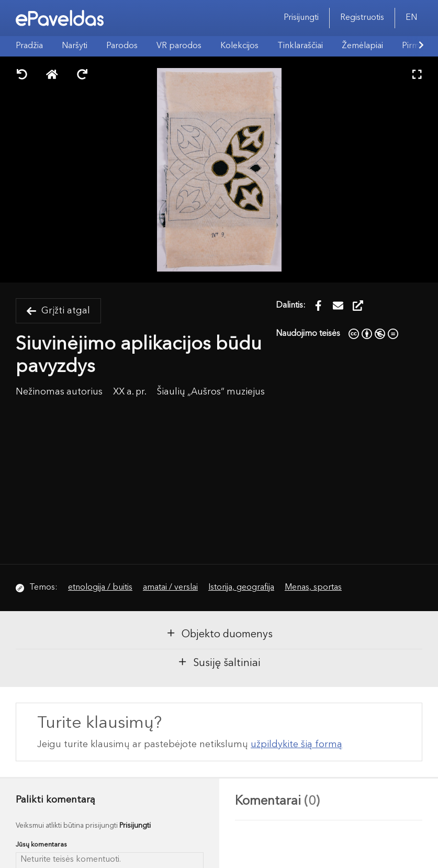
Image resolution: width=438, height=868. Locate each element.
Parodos (122, 46)
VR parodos (179, 46)
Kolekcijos (239, 46)
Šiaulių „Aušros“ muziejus (211, 392)
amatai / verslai (170, 588)
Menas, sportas (313, 588)
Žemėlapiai (362, 46)
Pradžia (29, 46)
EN (411, 18)
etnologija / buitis (100, 588)
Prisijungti (301, 18)
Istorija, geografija (241, 588)
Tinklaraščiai (300, 46)
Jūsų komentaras (41, 845)
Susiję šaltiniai (219, 662)
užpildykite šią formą (296, 745)
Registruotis (362, 18)
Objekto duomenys (219, 634)
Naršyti (75, 46)
